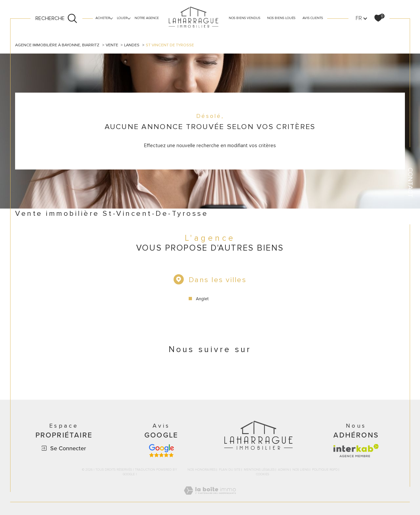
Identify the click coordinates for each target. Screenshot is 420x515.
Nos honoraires (201, 470)
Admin (283, 470)
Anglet (202, 299)
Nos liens (301, 470)
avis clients (313, 18)
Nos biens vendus (244, 18)
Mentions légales (259, 470)
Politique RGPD (325, 470)
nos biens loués (281, 18)
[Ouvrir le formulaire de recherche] (56, 18)
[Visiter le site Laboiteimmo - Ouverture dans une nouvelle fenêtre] (210, 499)
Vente (112, 45)
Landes (132, 45)
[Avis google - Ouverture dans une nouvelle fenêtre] (161, 451)
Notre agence (147, 18)
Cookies (262, 475)
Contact (410, 182)
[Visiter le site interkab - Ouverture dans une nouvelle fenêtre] (356, 451)
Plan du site (230, 470)
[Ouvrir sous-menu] (111, 18)
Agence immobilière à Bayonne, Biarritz (57, 45)
